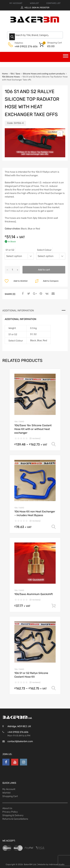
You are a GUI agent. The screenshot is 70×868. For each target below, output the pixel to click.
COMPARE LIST (53, 3)
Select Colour (44, 250)
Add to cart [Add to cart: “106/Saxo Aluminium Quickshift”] (54, 606)
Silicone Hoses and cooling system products (44, 74)
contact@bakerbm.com (20, 741)
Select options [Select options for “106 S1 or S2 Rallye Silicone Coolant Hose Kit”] (54, 688)
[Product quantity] (12, 270)
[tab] (35, 311)
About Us (7, 808)
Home (5, 74)
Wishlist (6, 793)
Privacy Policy (10, 812)
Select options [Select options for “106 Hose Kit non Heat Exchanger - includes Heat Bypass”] (54, 527)
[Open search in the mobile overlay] (35, 35)
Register (45, 8)
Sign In (35, 8)
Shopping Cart (10, 796)
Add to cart (44, 270)
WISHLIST (34, 3)
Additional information (18, 311)
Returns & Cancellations (15, 819)
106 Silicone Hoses (11, 77)
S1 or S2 (10, 250)
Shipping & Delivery (13, 815)
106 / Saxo (15, 74)
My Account (9, 789)
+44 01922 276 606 (23, 46)
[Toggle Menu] (66, 57)
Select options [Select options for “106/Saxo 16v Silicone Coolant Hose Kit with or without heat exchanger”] (54, 444)
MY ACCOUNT (16, 3)
